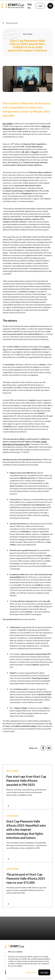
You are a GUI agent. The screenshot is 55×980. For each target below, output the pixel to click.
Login (40, 6)
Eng (30, 4)
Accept (44, 972)
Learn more (31, 972)
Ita (29, 8)
